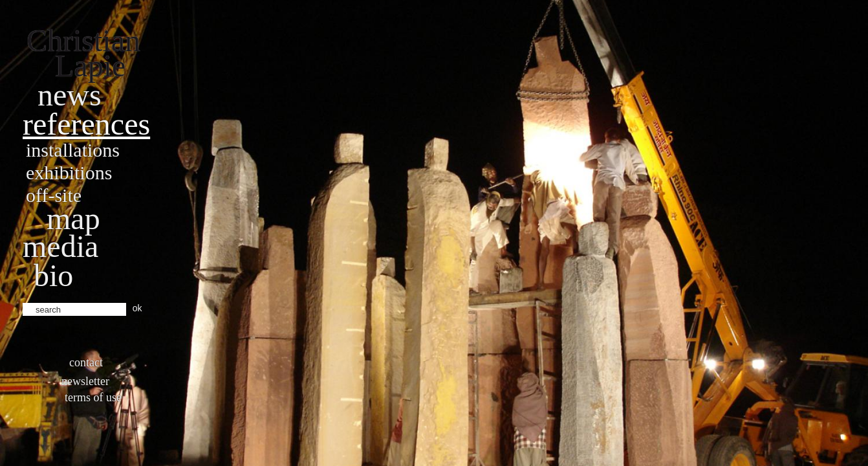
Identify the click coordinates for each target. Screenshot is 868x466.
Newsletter (85, 381)
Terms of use (93, 397)
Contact (86, 362)
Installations (73, 150)
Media (60, 246)
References (86, 124)
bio (53, 275)
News (70, 95)
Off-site (54, 195)
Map (73, 218)
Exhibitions (69, 172)
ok (137, 308)
